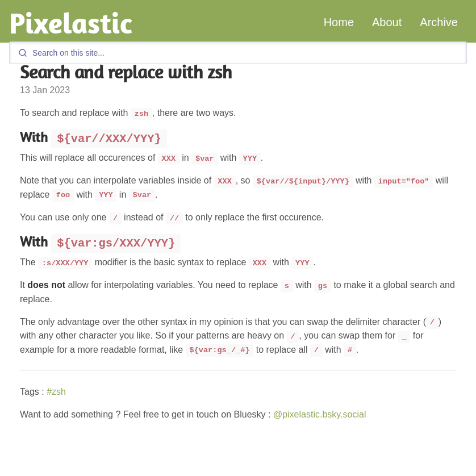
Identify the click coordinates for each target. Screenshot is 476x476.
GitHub (393, 471)
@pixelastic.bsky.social (320, 414)
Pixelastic (71, 23)
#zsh (56, 392)
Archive (439, 22)
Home (339, 22)
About (387, 22)
